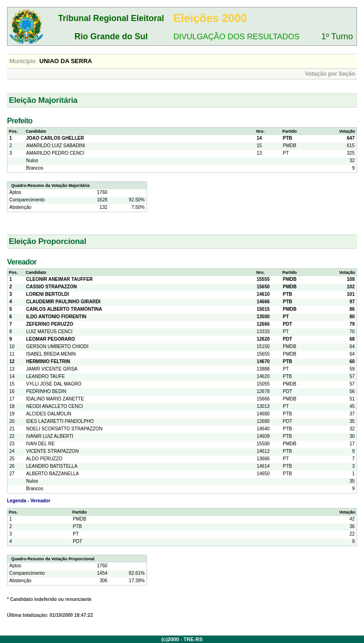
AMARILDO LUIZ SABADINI (56, 146)
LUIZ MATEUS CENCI (49, 332)
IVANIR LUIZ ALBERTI (50, 436)
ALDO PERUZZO (44, 459)
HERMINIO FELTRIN (48, 361)
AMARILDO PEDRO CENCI (55, 153)
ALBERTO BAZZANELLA (52, 474)
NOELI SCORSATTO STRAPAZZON (64, 429)
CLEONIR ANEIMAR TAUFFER (59, 279)
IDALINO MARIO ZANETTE (55, 399)
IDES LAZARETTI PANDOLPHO (60, 421)
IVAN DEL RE (40, 444)
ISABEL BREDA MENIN (51, 354)
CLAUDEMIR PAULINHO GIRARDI (63, 302)
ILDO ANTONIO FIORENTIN (56, 317)
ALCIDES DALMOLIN (49, 414)
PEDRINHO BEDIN (46, 391)
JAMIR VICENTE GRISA (52, 369)
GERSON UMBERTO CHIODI (57, 347)
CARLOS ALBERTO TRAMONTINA (64, 309)
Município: (23, 61)
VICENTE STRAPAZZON (52, 451)
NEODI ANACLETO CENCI (55, 406)
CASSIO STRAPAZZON (52, 287)
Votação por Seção (330, 74)
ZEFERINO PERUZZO (50, 324)
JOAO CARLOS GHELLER (55, 138)
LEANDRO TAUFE (45, 376)
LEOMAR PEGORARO (50, 339)
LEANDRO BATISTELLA (52, 466)
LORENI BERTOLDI (47, 294)
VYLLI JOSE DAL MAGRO (54, 384)
